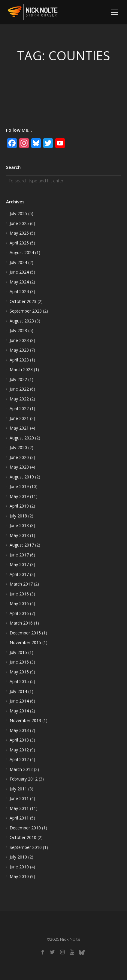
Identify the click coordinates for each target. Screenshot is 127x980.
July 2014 (18, 691)
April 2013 (19, 740)
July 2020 (18, 447)
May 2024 (19, 282)
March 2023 (21, 369)
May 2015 (19, 672)
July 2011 (18, 789)
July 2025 (18, 213)
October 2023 (23, 301)
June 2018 (19, 525)
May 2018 (19, 535)
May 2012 (19, 750)
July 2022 (18, 379)
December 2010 (25, 828)
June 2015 (19, 662)
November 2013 (25, 720)
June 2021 (19, 418)
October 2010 (23, 837)
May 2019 (19, 496)
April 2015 (19, 681)
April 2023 (19, 360)
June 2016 (19, 594)
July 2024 (18, 262)
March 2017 (21, 584)
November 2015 (25, 642)
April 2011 (19, 818)
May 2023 (19, 350)
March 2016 (21, 623)
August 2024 (22, 252)
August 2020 (22, 438)
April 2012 (19, 759)
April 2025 (19, 243)
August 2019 (22, 477)
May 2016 (19, 603)
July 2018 (18, 516)
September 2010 (26, 847)
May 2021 (19, 428)
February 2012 (24, 779)
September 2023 (26, 311)
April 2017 (19, 574)
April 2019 (19, 506)
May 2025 (19, 233)
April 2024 (19, 291)
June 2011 (19, 798)
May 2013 (19, 730)
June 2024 (19, 272)
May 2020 (19, 467)
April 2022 (19, 408)
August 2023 (22, 321)
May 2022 (19, 399)
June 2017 (19, 555)
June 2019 (19, 486)
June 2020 (19, 457)
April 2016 (19, 613)
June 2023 (19, 340)
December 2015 (25, 633)
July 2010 (18, 857)
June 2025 (19, 223)
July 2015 (18, 652)
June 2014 (19, 701)
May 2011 (19, 808)
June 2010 (19, 867)
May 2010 (19, 876)
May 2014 (19, 711)
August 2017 (22, 545)
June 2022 (19, 389)
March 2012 (21, 769)
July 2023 (18, 330)
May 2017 (19, 564)
